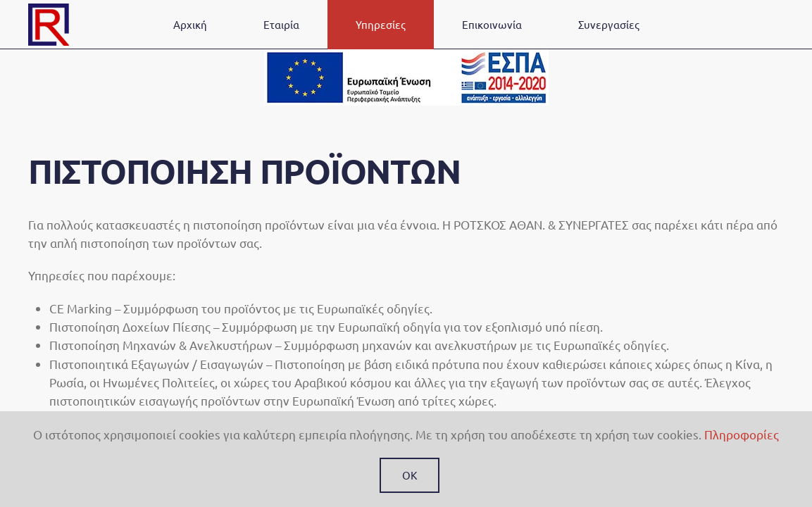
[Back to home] (49, 25)
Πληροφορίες (742, 434)
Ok (410, 475)
